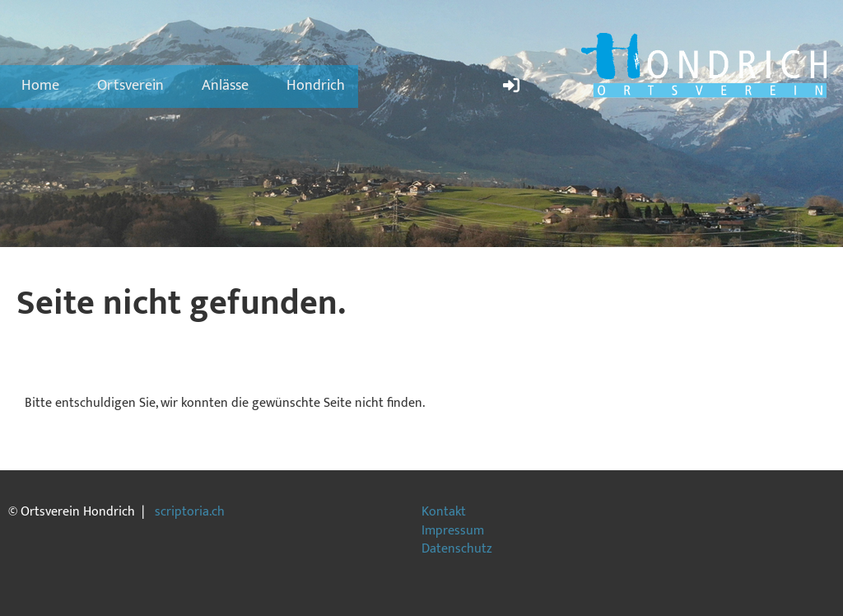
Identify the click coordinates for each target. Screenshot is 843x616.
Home (40, 86)
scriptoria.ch (190, 512)
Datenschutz (457, 549)
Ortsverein (130, 86)
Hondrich (316, 86)
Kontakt (444, 512)
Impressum (453, 531)
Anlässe (225, 86)
